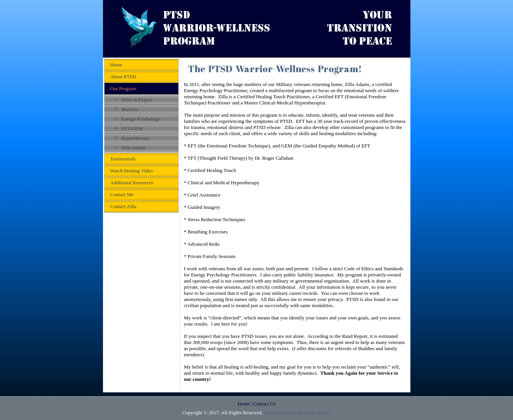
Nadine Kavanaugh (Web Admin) (297, 413)
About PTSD (123, 77)
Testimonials (123, 159)
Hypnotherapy (136, 138)
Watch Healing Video (132, 171)
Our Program (123, 88)
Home (116, 65)
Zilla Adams (134, 148)
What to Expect (137, 100)
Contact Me (122, 194)
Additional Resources (132, 183)
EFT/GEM (132, 128)
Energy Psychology (141, 119)
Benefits (130, 109)
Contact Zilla (123, 206)
